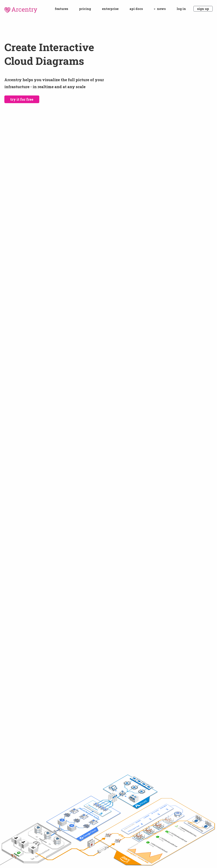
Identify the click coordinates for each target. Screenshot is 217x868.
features (61, 9)
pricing (85, 9)
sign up (203, 9)
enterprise (110, 9)
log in (181, 9)
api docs (136, 9)
